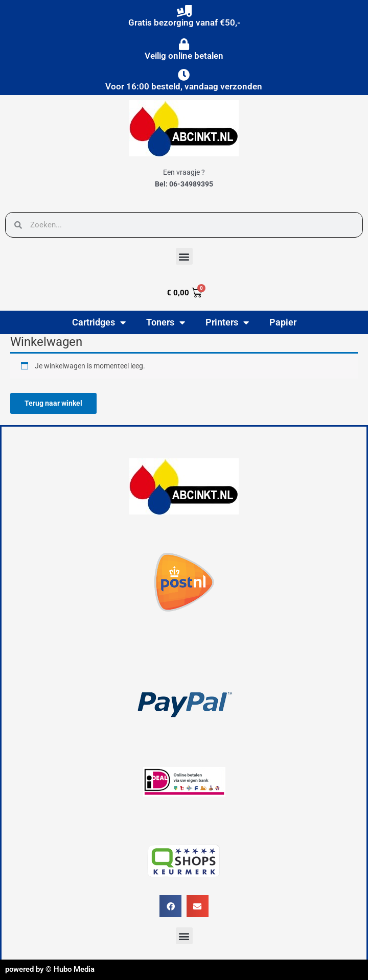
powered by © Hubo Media (50, 969)
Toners (166, 322)
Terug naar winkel (53, 403)
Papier (283, 322)
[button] (184, 256)
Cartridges (99, 322)
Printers (227, 322)
